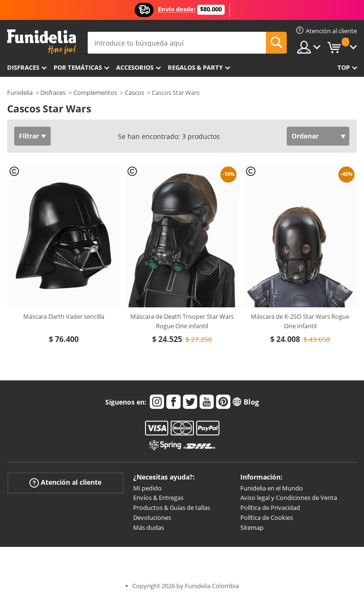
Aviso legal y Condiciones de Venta (289, 498)
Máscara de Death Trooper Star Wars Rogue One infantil (182, 321)
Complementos (95, 92)
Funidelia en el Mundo (272, 488)
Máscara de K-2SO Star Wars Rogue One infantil (300, 321)
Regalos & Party (195, 67)
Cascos (134, 92)
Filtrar (29, 136)
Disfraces (23, 67)
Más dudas (149, 527)
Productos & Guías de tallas (172, 508)
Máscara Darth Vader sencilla (64, 316)
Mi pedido (147, 488)
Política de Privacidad (270, 508)
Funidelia (20, 92)
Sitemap (252, 527)
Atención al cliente (65, 482)
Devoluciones (152, 517)
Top (344, 67)
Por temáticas (78, 67)
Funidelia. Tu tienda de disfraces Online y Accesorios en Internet (41, 42)
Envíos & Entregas (158, 498)
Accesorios (135, 67)
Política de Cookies (267, 517)
